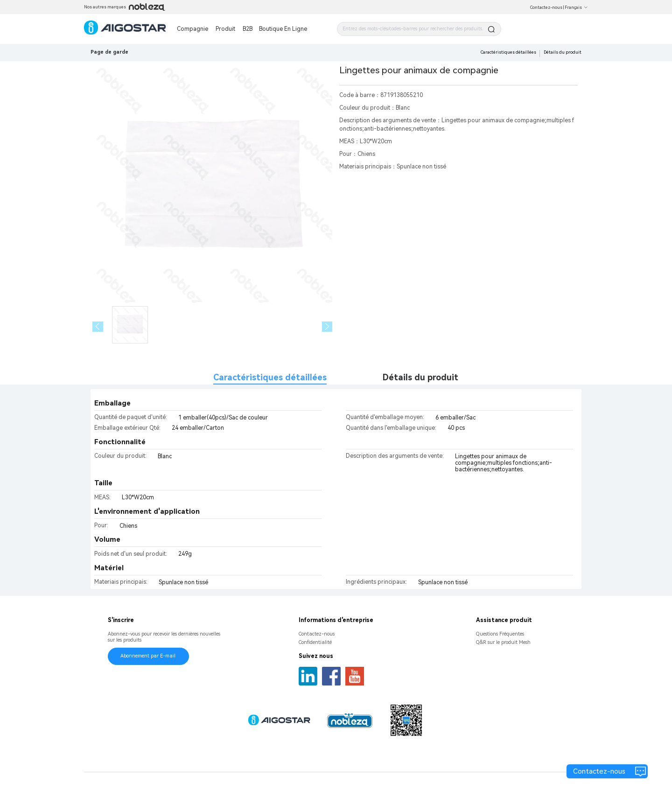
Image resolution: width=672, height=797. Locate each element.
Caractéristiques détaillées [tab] (270, 377)
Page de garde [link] (109, 52)
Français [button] (576, 7)
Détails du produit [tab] (420, 377)
